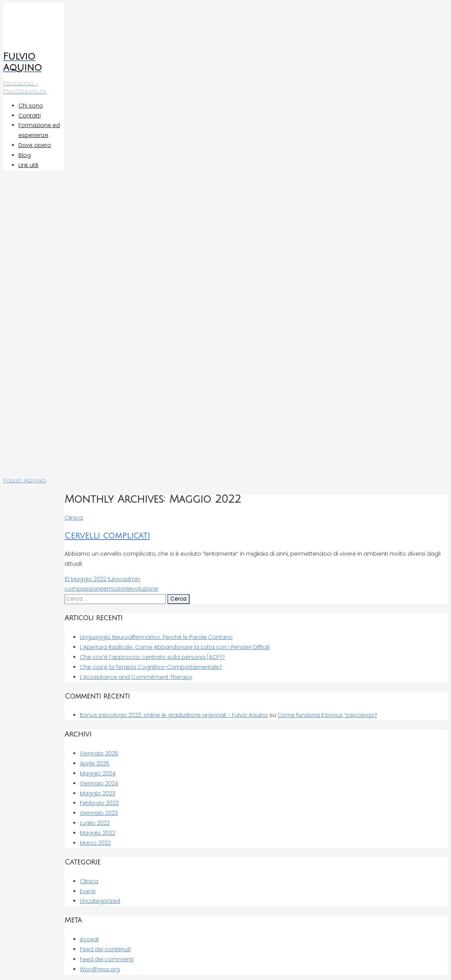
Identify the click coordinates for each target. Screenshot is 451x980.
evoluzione (143, 589)
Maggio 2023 (97, 793)
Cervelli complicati (107, 536)
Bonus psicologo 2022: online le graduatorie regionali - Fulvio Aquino (174, 715)
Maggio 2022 (97, 833)
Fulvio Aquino (25, 481)
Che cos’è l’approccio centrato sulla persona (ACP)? (152, 657)
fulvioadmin (123, 579)
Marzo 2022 (95, 843)
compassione (84, 589)
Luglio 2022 (95, 823)
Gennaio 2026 (99, 753)
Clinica (74, 518)
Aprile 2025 (95, 763)
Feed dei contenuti (105, 949)
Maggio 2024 (98, 773)
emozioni (116, 589)
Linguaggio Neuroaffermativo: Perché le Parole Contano (156, 637)
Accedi (89, 939)
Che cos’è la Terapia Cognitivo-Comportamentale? (151, 667)
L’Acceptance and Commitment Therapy (136, 677)
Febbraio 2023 (99, 803)
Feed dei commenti (107, 959)
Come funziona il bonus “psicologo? (327, 715)
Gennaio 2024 (99, 783)
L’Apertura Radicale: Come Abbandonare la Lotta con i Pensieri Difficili (175, 647)
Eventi (88, 891)
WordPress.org (100, 969)
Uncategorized (100, 901)
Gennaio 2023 (99, 813)
